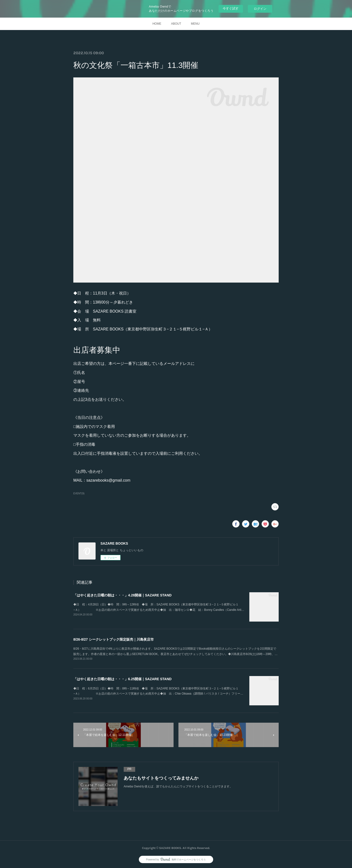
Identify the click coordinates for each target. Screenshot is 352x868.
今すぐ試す (231, 8)
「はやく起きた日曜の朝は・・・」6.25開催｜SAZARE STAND (122, 679)
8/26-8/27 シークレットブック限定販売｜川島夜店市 (114, 639)
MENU (195, 24)
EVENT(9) (79, 493)
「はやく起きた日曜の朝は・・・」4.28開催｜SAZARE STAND (122, 595)
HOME (157, 24)
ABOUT (176, 24)
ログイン (260, 9)
